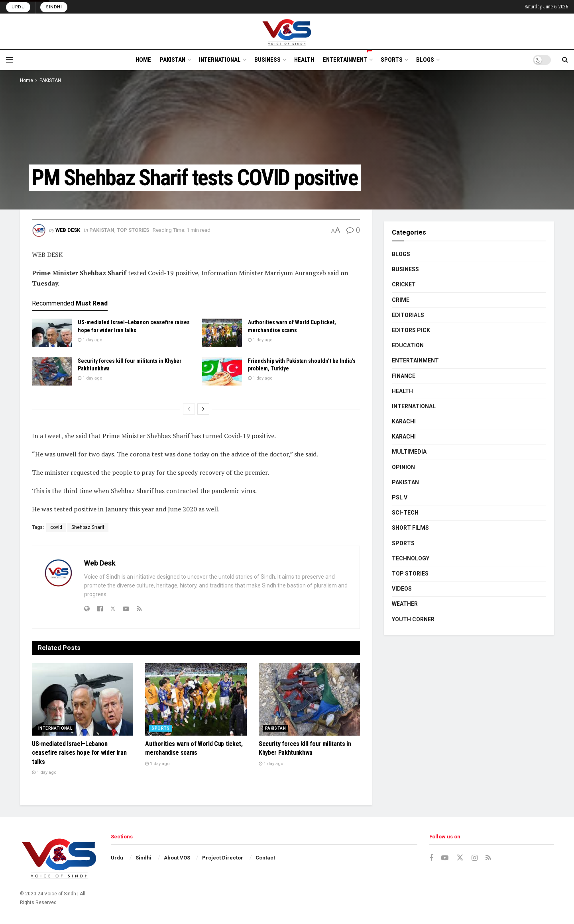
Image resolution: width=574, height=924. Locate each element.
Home (27, 80)
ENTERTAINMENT (347, 59)
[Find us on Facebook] (431, 858)
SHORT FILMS (410, 528)
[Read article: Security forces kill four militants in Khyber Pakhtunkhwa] (52, 372)
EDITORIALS (408, 315)
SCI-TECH (405, 513)
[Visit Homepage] (287, 31)
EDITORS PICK (411, 330)
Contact (265, 858)
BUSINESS (267, 60)
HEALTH (304, 60)
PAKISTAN (173, 60)
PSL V (400, 497)
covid (56, 527)
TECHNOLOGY (411, 558)
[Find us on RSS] (488, 858)
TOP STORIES (133, 230)
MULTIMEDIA (409, 452)
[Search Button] (565, 60)
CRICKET (404, 284)
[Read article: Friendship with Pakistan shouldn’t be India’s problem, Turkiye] (222, 372)
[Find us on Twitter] (460, 858)
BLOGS (425, 60)
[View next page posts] (203, 409)
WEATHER (405, 604)
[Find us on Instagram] (475, 858)
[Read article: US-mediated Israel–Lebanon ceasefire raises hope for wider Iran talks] (52, 333)
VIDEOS (402, 589)
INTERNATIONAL (220, 60)
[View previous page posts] (189, 409)
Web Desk (68, 230)
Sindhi (54, 7)
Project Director (223, 858)
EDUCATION (408, 345)
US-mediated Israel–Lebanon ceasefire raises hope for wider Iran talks (79, 753)
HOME (143, 60)
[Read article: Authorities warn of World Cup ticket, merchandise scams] (222, 333)
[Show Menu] (10, 60)
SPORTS (392, 60)
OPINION (403, 467)
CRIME (401, 300)
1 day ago (90, 340)
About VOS (177, 858)
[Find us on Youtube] (445, 858)
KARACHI (404, 421)
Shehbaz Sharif (88, 527)
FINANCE (404, 376)
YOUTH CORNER (413, 619)
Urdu (18, 7)
